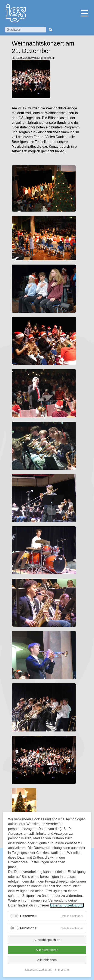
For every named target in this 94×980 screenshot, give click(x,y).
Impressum (62, 970)
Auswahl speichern (47, 940)
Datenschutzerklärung (67, 905)
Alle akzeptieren (47, 950)
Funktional (29, 928)
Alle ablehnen (47, 960)
